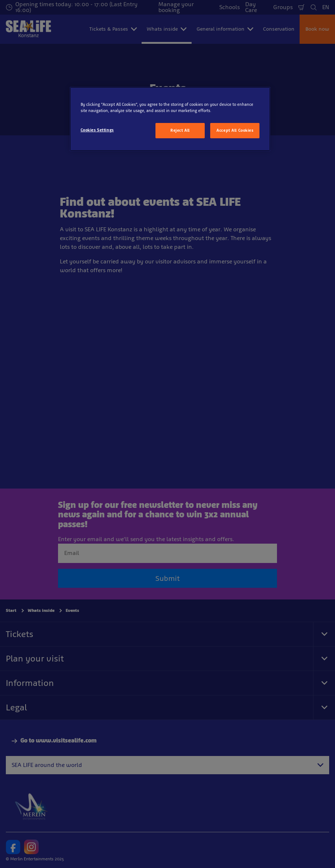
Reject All (180, 130)
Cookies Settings (97, 130)
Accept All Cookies (235, 130)
